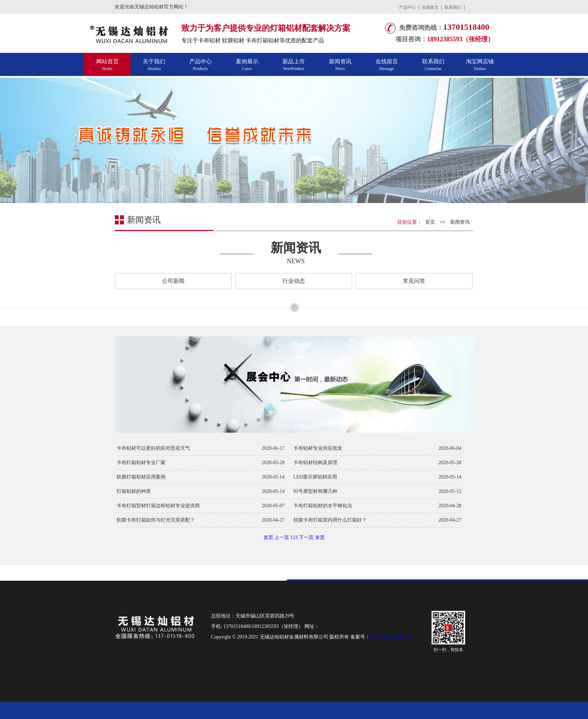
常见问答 (414, 281)
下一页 (306, 537)
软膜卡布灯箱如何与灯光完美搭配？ (156, 520)
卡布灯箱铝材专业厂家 (141, 463)
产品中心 (407, 7)
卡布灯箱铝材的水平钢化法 (323, 506)
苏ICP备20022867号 (391, 637)
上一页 (282, 537)
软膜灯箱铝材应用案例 (141, 477)
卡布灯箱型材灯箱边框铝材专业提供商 (158, 506)
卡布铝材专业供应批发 (318, 448)
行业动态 (294, 281)
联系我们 (453, 7)
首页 (430, 222)
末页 (320, 537)
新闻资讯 (460, 222)
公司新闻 (173, 281)
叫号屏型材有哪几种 (315, 491)
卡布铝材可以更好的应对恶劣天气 (153, 448)
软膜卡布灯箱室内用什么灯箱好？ (330, 520)
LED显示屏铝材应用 (315, 477)
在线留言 (430, 7)
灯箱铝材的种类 (134, 491)
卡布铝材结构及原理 (315, 463)
